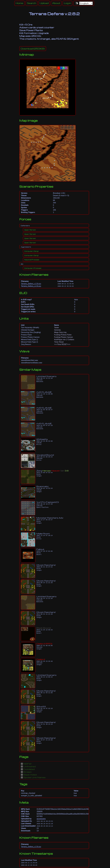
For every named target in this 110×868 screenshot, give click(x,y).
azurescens (41, 819)
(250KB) (33, 49)
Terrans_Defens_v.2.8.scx (31, 284)
